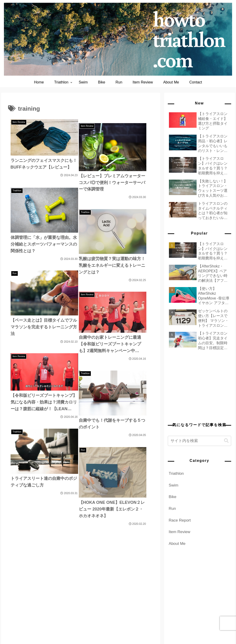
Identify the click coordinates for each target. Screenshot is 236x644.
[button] (226, 441)
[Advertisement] (199, 385)
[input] (199, 441)
